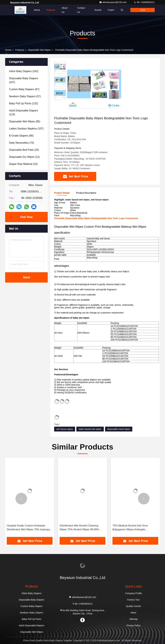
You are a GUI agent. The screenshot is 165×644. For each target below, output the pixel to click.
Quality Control (133, 606)
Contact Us (81, 10)
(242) (24, 71)
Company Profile (133, 593)
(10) (23, 164)
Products (51, 10)
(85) (25, 121)
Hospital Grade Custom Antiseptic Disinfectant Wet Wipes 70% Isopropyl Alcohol (29, 528)
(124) (24, 112)
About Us (65, 10)
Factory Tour (133, 600)
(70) (22, 143)
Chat (143, 10)
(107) (24, 80)
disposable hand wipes (119, 429)
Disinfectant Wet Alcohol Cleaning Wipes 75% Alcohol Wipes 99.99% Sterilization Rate (79, 528)
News (133, 613)
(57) (25, 96)
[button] (21, 499)
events (98, 10)
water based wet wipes (90, 429)
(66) (21, 136)
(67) (24, 89)
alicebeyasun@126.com (113, 2)
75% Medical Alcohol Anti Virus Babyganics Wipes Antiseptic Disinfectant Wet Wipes (130, 528)
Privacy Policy (133, 625)
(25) (24, 150)
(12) (24, 157)
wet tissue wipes (65, 429)
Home (37, 10)
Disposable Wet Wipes (40, 50)
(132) (24, 103)
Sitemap (133, 619)
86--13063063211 (144, 2)
